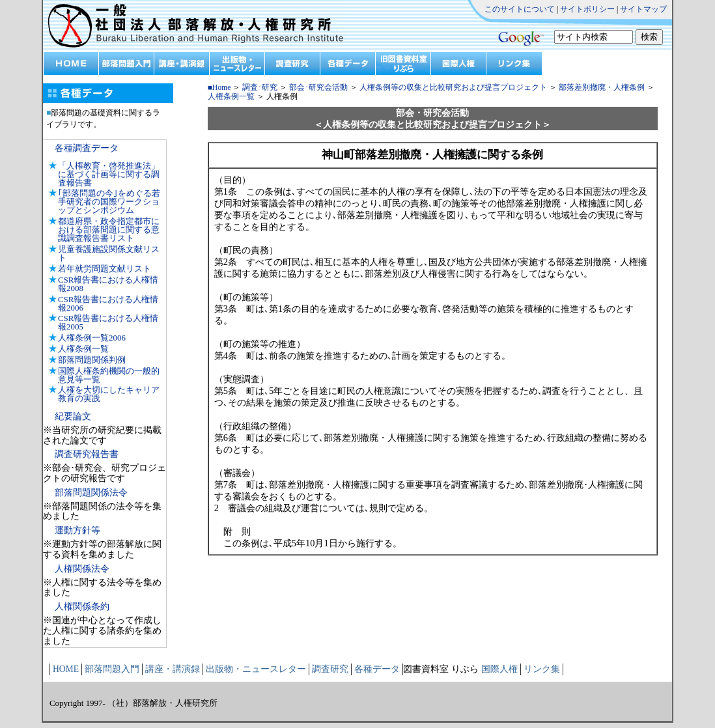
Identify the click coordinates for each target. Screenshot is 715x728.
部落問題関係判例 (92, 360)
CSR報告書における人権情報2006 (108, 303)
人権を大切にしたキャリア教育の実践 (109, 394)
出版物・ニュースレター (256, 669)
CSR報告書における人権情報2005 (108, 322)
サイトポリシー (587, 9)
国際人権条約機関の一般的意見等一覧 (109, 375)
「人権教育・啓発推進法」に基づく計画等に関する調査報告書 (109, 174)
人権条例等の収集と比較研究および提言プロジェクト (452, 88)
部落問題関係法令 (91, 493)
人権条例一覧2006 (92, 338)
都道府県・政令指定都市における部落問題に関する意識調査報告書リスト (109, 230)
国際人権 (499, 669)
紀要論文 (73, 416)
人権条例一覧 (83, 349)
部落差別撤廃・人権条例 (602, 88)
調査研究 (330, 669)
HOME (66, 669)
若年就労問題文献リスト (105, 269)
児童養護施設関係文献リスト (109, 253)
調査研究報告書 (87, 454)
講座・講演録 (173, 669)
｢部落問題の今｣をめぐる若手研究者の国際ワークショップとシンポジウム (109, 202)
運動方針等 (77, 530)
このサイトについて (520, 9)
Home (222, 88)
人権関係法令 (82, 569)
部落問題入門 (112, 669)
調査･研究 (260, 88)
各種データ (377, 669)
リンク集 (542, 669)
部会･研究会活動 (318, 88)
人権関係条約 (82, 607)
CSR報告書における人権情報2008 (108, 284)
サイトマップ (643, 9)
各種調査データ (87, 148)
